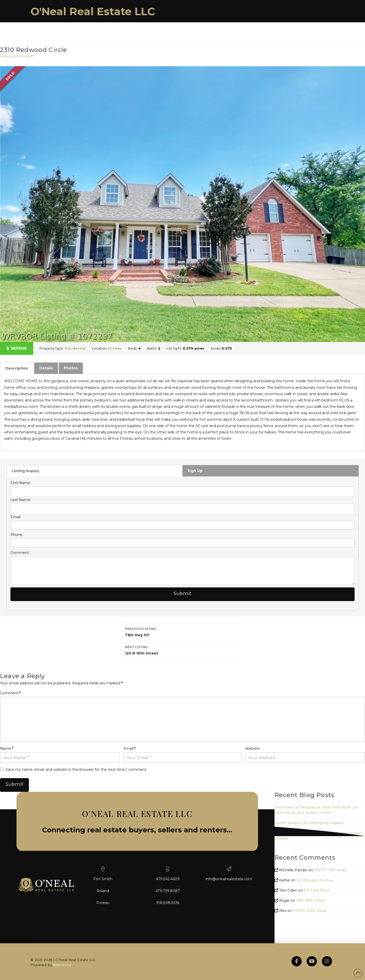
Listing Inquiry (25, 471)
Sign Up (195, 471)
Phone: (17, 535)
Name (7, 748)
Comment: (20, 553)
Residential (75, 348)
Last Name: (21, 500)
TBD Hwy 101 (182, 632)
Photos (71, 368)
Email (129, 748)
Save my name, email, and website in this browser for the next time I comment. (76, 770)
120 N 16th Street (182, 650)
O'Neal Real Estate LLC (93, 11)
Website (252, 748)
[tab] (17, 368)
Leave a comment (16, 56)
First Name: (21, 483)
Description (17, 368)
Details (46, 368)
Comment (10, 693)
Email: (16, 517)
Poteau (115, 348)
